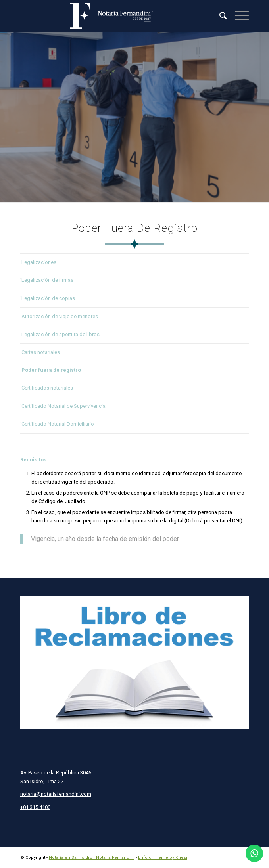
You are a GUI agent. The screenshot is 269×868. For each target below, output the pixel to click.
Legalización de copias (48, 298)
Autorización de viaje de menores (60, 316)
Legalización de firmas (47, 280)
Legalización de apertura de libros (61, 334)
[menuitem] (219, 16)
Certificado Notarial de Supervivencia (63, 406)
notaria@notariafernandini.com (56, 794)
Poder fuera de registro (51, 370)
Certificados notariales (47, 388)
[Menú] (238, 16)
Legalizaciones (39, 262)
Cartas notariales (41, 352)
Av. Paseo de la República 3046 (56, 773)
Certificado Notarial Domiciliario (58, 424)
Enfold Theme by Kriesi (163, 857)
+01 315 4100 (35, 807)
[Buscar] (219, 16)
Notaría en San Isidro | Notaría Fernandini (92, 857)
